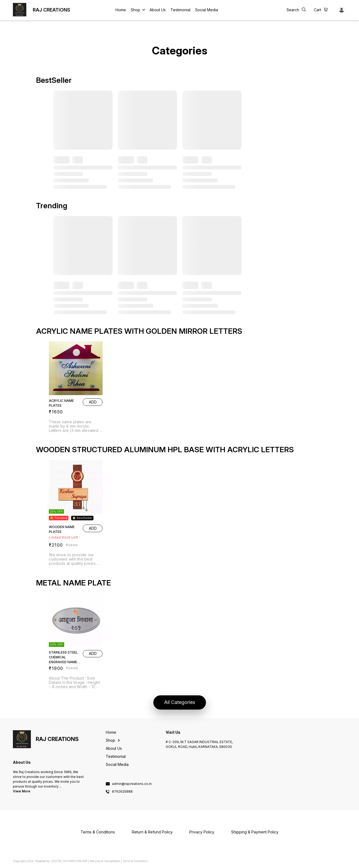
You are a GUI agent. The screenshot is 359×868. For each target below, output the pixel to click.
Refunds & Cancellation (105, 861)
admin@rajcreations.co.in (132, 784)
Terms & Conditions (135, 861)
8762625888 (122, 792)
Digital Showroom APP (69, 861)
